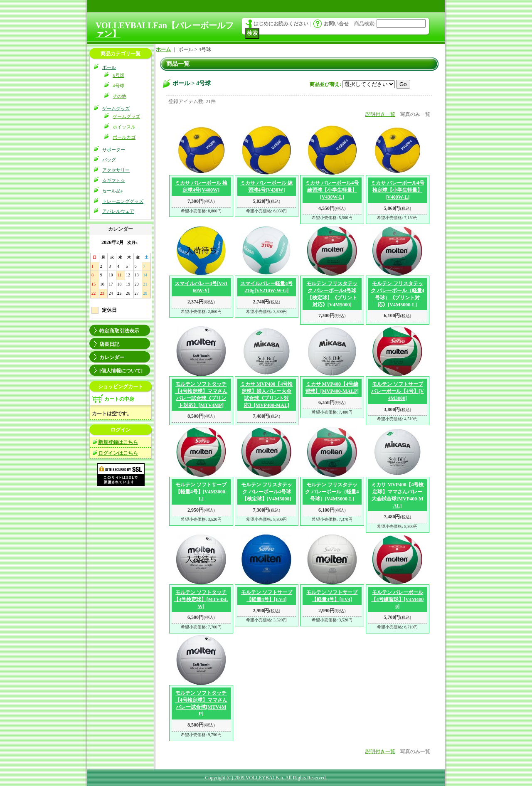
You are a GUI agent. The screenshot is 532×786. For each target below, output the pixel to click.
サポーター (114, 150)
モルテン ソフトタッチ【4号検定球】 (201, 599)
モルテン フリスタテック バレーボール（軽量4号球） (332, 492)
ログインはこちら (118, 453)
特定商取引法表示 (119, 331)
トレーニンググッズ (123, 201)
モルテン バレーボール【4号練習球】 (397, 599)
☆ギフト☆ (114, 180)
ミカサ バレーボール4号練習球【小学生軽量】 (332, 190)
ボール (109, 67)
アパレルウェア (118, 211)
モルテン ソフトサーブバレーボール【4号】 (398, 391)
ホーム (163, 49)
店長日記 (109, 344)
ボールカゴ (124, 137)
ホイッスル (124, 127)
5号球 (118, 75)
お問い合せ (336, 24)
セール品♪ (113, 191)
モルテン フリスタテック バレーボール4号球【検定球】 (267, 492)
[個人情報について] (121, 371)
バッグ (109, 160)
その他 (119, 96)
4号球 (118, 86)
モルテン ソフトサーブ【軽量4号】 (201, 492)
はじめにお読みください (281, 24)
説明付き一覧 (380, 114)
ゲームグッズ (116, 108)
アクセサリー (116, 170)
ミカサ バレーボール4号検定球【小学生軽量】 (398, 190)
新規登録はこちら (118, 442)
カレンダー (112, 357)
